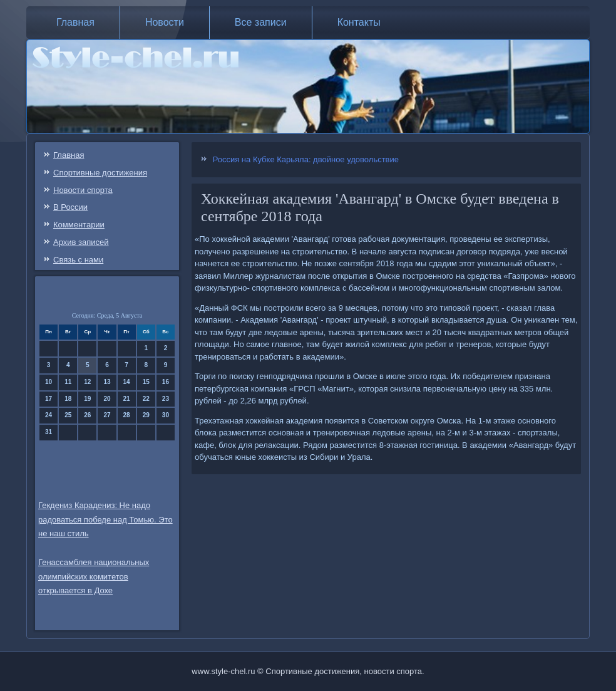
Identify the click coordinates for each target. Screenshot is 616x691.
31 (49, 432)
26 (87, 415)
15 (146, 382)
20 (107, 399)
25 (68, 415)
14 (127, 382)
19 (87, 399)
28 (127, 415)
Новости (165, 22)
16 (166, 382)
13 (107, 382)
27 (107, 415)
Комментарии (79, 225)
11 (68, 382)
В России (70, 207)
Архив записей (81, 242)
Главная (75, 22)
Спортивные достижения (100, 173)
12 (87, 382)
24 (49, 415)
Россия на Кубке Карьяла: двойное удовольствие (306, 159)
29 (146, 415)
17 (49, 399)
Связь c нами (78, 260)
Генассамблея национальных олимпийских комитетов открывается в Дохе (94, 577)
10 (49, 382)
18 (68, 399)
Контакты (359, 22)
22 (146, 399)
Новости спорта (83, 190)
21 (127, 399)
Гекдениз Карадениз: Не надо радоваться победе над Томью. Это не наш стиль (105, 520)
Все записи (261, 22)
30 (166, 415)
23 (166, 399)
